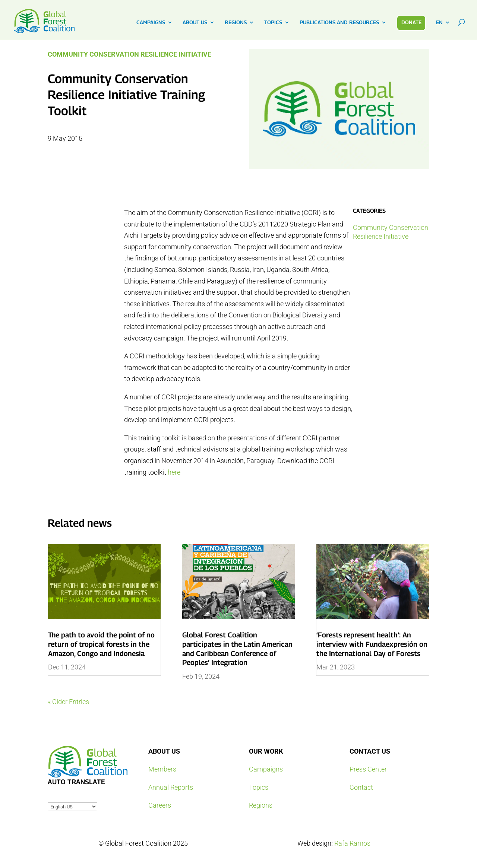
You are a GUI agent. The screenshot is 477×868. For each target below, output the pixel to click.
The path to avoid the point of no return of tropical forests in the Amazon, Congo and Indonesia (101, 644)
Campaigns (266, 769)
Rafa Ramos (352, 843)
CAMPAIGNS (151, 23)
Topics (259, 787)
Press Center (368, 769)
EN (439, 23)
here (174, 472)
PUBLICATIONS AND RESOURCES (339, 23)
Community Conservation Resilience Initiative (129, 54)
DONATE (411, 22)
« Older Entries (68, 702)
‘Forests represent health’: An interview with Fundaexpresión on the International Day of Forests (372, 644)
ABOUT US (195, 23)
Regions (261, 805)
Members (162, 769)
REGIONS (236, 23)
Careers (160, 805)
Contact (361, 787)
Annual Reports (171, 787)
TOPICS (273, 23)
